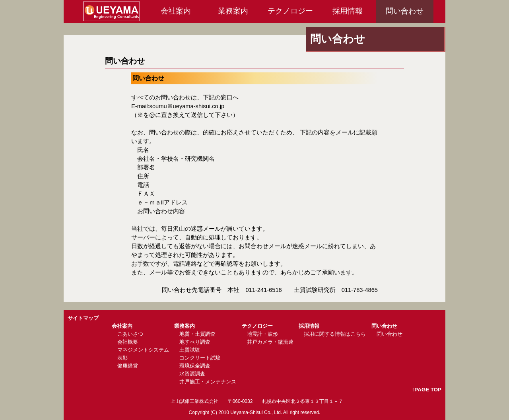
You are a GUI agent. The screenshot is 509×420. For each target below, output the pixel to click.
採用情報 (348, 11)
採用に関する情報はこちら (335, 334)
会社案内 (176, 11)
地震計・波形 (262, 334)
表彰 (122, 358)
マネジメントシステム (143, 350)
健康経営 (128, 366)
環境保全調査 (195, 366)
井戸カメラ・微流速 (270, 342)
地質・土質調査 (197, 334)
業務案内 (233, 11)
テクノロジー (290, 11)
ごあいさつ (130, 334)
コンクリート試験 (200, 358)
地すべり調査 (195, 342)
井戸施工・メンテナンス (208, 382)
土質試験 (190, 350)
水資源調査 (192, 374)
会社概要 (128, 342)
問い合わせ (405, 11)
